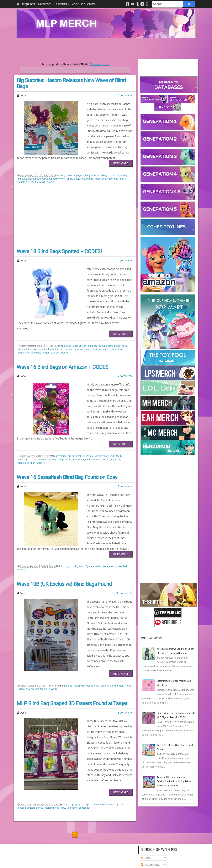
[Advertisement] (106, 49)
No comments (124, 566)
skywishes (36, 337)
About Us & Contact (84, 4)
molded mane (101, 539)
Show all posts (100, 64)
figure (118, 330)
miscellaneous (36, 781)
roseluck (106, 438)
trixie (122, 173)
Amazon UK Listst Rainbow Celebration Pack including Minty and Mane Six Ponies (174, 781)
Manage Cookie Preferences (110, 860)
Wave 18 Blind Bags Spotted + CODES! (59, 246)
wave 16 (41, 441)
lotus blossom (117, 659)
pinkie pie (72, 173)
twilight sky (24, 177)
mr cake (68, 333)
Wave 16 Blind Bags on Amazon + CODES (62, 351)
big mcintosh (80, 330)
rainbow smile (86, 173)
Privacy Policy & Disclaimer (81, 860)
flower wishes (81, 659)
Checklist (63, 4)
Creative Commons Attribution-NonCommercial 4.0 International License (120, 853)
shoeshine (113, 173)
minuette (22, 173)
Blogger (140, 860)
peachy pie (78, 438)
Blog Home (29, 4)
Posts (146, 831)
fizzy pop (87, 778)
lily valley (123, 170)
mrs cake (79, 333)
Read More (121, 158)
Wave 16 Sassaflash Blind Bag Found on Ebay (67, 456)
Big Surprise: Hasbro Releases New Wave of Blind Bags (71, 83)
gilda (40, 333)
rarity (106, 333)
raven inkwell (117, 333)
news (31, 173)
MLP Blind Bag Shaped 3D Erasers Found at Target (72, 676)
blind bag (103, 170)
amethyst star (65, 170)
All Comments (150, 838)
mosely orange (57, 438)
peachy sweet (59, 173)
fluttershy (31, 333)
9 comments (125, 465)
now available (43, 173)
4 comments (125, 255)
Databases (46, 4)
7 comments (125, 360)
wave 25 (51, 177)
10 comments (124, 95)
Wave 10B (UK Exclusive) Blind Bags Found (64, 557)
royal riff (116, 438)
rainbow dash (93, 438)
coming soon (106, 330)
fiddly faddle (116, 434)
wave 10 (53, 662)
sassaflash (100, 173)
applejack (79, 170)
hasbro (113, 170)
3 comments (125, 686)
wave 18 (64, 337)
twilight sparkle (51, 337)
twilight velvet (38, 177)
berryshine (91, 170)
